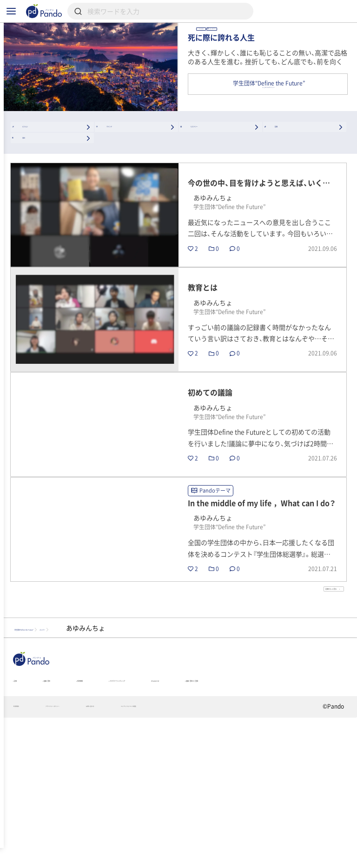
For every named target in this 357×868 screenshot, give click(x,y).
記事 (21, 811)
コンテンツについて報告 (238, 857)
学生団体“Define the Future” (61, 752)
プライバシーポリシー (91, 857)
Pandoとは (288, 811)
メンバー (142, 752)
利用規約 (25, 857)
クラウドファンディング (207, 811)
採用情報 (129, 811)
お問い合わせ (163, 857)
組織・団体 (72, 811)
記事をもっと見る (304, 706)
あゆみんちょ (275, 42)
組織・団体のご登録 (42, 824)
